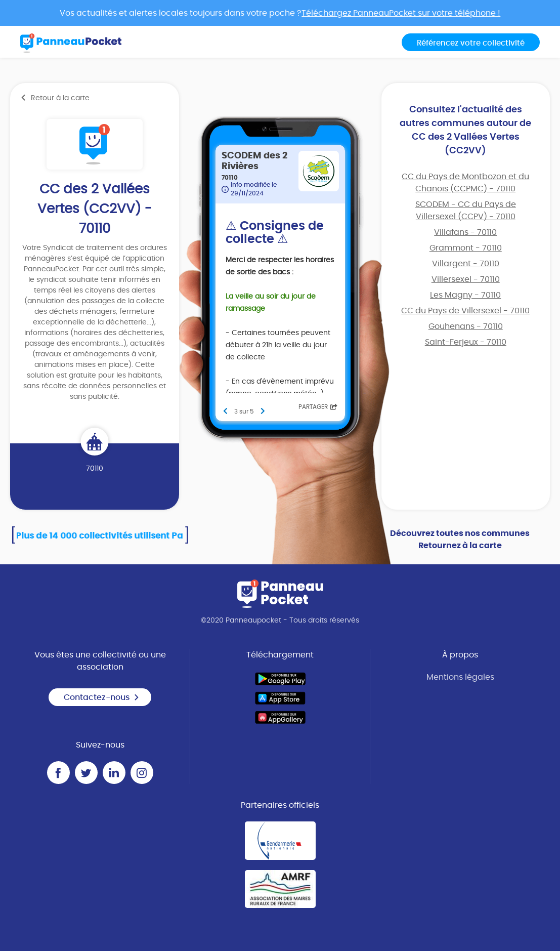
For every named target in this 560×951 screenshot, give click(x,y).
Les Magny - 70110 (465, 295)
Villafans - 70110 (465, 232)
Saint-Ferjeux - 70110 (466, 342)
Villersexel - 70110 (466, 279)
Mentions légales (460, 677)
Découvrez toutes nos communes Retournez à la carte (460, 540)
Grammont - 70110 (466, 248)
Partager (318, 407)
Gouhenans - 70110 (466, 326)
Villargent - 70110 (466, 264)
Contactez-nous (102, 697)
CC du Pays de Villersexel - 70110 (465, 311)
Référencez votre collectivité (471, 43)
